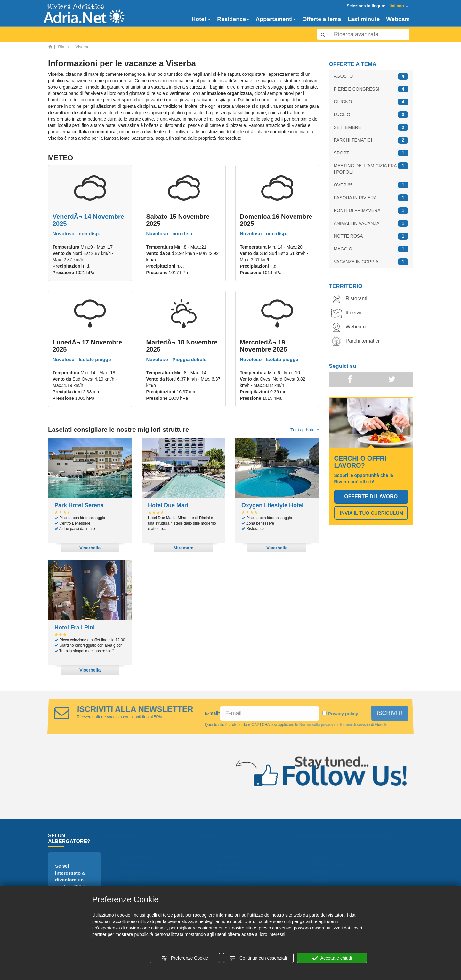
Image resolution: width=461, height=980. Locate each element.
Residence (233, 19)
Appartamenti (276, 19)
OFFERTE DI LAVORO (371, 497)
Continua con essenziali (258, 958)
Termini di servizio (355, 725)
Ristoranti (352, 299)
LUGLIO (371, 115)
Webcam (398, 19)
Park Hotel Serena (79, 505)
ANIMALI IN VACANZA (371, 223)
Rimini (64, 47)
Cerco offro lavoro (244, 880)
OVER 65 (371, 185)
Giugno (324, 872)
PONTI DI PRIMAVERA (371, 211)
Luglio (323, 880)
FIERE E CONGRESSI (371, 89)
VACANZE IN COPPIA (371, 262)
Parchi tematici (357, 341)
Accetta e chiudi (332, 958)
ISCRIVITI (390, 713)
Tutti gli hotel (303, 430)
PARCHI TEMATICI (371, 140)
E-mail (213, 713)
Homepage (141, 857)
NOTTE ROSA (371, 236)
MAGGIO (371, 249)
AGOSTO (371, 76)
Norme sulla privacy (316, 725)
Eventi (229, 865)
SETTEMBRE (371, 127)
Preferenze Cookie (185, 958)
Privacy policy (343, 714)
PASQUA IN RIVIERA (371, 198)
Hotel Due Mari (168, 505)
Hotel (201, 19)
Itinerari (349, 313)
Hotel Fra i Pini (75, 628)
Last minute (364, 19)
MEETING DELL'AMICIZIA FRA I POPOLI (371, 169)
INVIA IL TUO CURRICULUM (372, 513)
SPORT (371, 153)
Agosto (324, 857)
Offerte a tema (322, 19)
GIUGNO (371, 102)
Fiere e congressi (337, 865)
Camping (233, 857)
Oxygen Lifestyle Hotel (272, 505)
